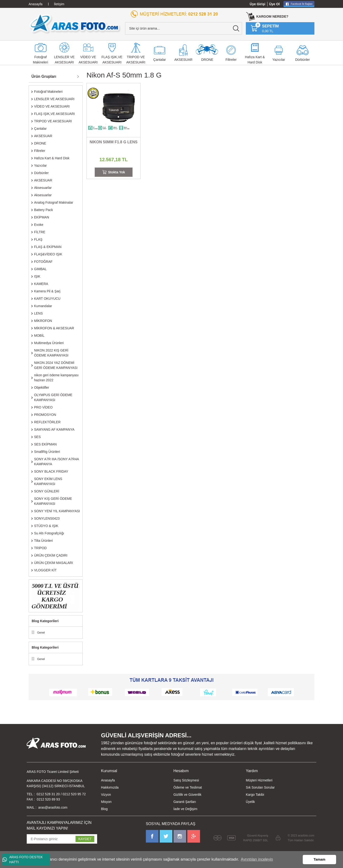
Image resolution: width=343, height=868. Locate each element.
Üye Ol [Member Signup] (274, 4)
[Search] (184, 28)
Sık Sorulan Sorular (260, 787)
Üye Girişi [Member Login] (257, 4)
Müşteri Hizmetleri (259, 780)
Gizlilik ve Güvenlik (187, 795)
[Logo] (75, 24)
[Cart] (265, 28)
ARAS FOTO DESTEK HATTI (23, 860)
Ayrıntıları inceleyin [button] (257, 859)
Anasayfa (108, 780)
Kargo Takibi (255, 795)
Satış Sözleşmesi (186, 780)
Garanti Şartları (185, 802)
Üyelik (250, 802)
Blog (104, 809)
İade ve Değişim (185, 809)
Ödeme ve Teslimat (188, 787)
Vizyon (106, 795)
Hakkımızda (110, 787)
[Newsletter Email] (62, 839)
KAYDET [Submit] (85, 839)
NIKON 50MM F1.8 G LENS (113, 142)
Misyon (106, 802)
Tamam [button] (320, 859)
